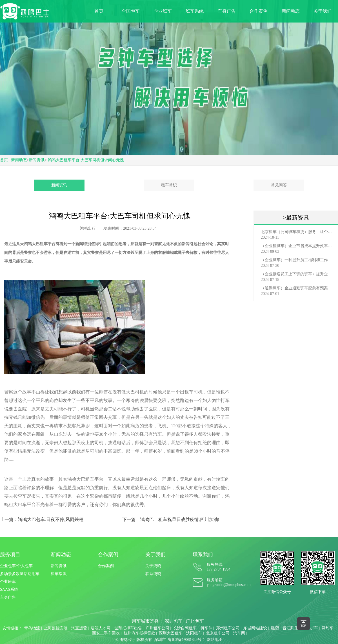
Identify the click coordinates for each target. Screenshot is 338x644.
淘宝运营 (79, 628)
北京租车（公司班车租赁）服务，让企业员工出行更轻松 (297, 232)
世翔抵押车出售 (128, 628)
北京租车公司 (218, 633)
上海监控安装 (56, 628)
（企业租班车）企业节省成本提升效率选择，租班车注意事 (297, 246)
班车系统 (195, 11)
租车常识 (169, 185)
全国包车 (131, 11)
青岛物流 (32, 628)
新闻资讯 (37, 160)
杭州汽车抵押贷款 (139, 633)
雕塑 (275, 628)
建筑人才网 (101, 628)
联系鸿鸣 (153, 574)
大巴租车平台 (44, 244)
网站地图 (215, 640)
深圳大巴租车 (171, 633)
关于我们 (323, 11)
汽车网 (239, 633)
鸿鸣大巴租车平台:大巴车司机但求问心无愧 (86, 160)
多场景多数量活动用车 (20, 574)
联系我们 (203, 554)
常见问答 (279, 185)
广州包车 (195, 621)
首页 (99, 11)
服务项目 (10, 554)
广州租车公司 (157, 628)
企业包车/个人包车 (16, 566)
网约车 (328, 628)
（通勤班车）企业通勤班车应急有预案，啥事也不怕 (297, 288)
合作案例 (259, 11)
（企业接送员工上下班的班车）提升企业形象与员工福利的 (297, 274)
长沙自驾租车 (185, 628)
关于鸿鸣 (153, 566)
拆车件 (206, 628)
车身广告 (227, 11)
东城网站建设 (255, 628)
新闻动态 (291, 11)
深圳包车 (174, 621)
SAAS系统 (9, 590)
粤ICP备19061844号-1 (186, 640)
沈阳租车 (194, 633)
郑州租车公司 (228, 628)
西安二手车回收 (106, 633)
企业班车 (163, 11)
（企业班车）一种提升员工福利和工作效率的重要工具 (297, 260)
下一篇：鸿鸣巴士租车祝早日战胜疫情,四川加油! (171, 519)
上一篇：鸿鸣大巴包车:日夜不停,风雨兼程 (42, 519)
